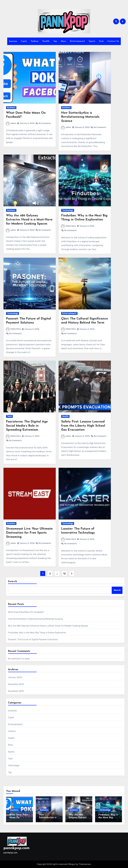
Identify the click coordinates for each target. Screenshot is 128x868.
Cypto (24, 41)
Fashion (35, 41)
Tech (101, 41)
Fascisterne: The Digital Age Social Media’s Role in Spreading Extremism (27, 426)
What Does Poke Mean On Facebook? (26, 612)
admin (11, 123)
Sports (92, 41)
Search (13, 581)
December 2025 (16, 684)
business (13, 41)
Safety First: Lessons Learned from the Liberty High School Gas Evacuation (83, 426)
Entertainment (77, 41)
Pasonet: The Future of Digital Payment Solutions (33, 639)
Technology (68, 210)
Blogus (72, 864)
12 (64, 574)
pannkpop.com (17, 848)
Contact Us (113, 41)
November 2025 (16, 691)
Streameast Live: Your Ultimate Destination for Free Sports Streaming (29, 533)
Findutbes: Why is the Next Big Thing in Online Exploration (37, 633)
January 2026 (15, 677)
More (63, 41)
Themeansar (85, 864)
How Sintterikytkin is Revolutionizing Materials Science (80, 117)
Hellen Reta (69, 226)
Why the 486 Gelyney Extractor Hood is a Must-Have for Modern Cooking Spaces (29, 220)
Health (46, 41)
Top (55, 41)
